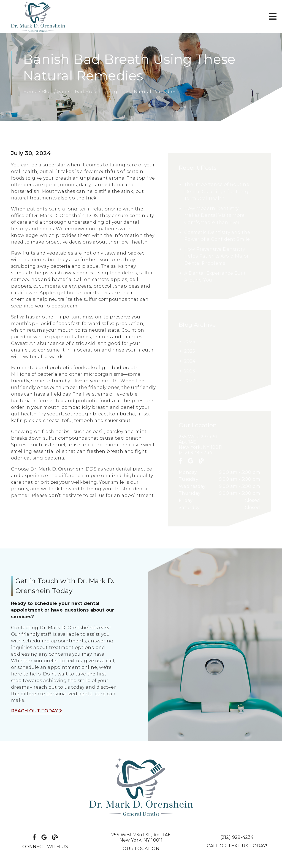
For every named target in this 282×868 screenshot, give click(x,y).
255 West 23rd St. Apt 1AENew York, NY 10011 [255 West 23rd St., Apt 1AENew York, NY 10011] (141, 837)
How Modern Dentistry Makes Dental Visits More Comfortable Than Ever (215, 215)
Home (30, 92)
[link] (38, 17)
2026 (190, 341)
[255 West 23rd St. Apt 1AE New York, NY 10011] (219, 442)
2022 (190, 381)
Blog (47, 92)
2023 (190, 371)
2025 (190, 351)
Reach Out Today (36, 711)
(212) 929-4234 (195, 452)
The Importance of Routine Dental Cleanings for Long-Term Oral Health (217, 191)
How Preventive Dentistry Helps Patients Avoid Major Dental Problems (216, 256)
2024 (190, 361)
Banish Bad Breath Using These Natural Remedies (117, 92)
